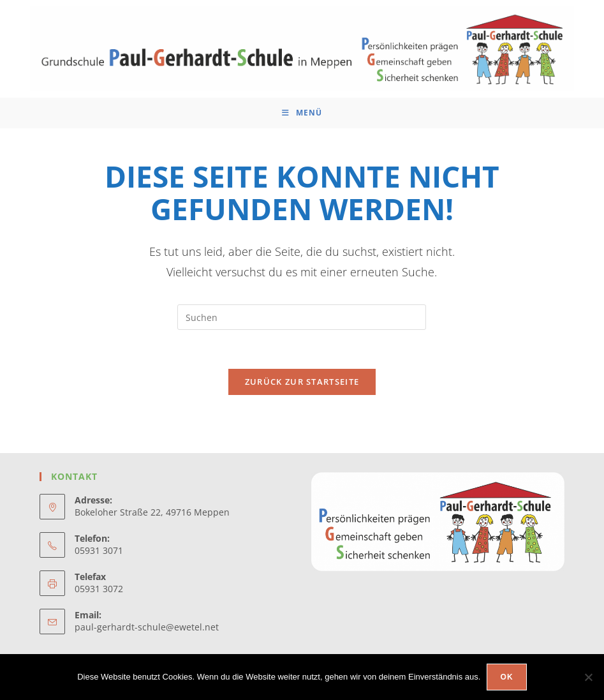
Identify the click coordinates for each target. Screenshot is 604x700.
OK (506, 677)
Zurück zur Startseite (302, 382)
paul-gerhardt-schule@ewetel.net (147, 627)
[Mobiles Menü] (302, 113)
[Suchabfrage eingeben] (302, 317)
